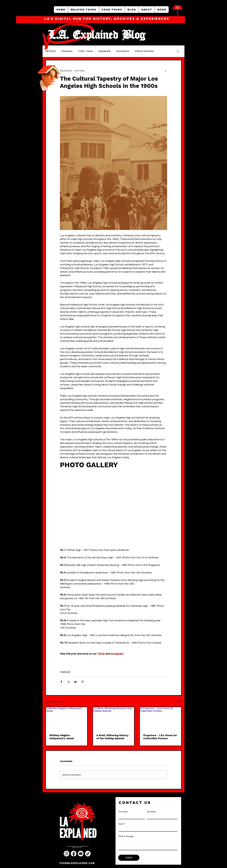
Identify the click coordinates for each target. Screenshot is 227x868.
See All (178, 701)
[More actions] (165, 71)
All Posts (51, 51)
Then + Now (85, 51)
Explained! (104, 51)
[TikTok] (88, 854)
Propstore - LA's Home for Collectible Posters (160, 737)
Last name (151, 812)
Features (67, 51)
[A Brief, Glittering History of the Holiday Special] (114, 719)
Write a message (126, 836)
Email (121, 824)
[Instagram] (67, 854)
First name (123, 812)
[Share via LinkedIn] (75, 682)
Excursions (123, 51)
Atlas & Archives (144, 51)
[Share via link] (83, 682)
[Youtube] (81, 854)
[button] (178, 51)
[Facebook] (74, 854)
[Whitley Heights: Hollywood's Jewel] (67, 719)
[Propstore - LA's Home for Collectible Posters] (160, 719)
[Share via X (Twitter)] (68, 682)
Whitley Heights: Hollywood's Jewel (62, 737)
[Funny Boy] (49, 76)
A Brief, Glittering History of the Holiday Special (112, 737)
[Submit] (129, 858)
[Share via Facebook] (61, 682)
